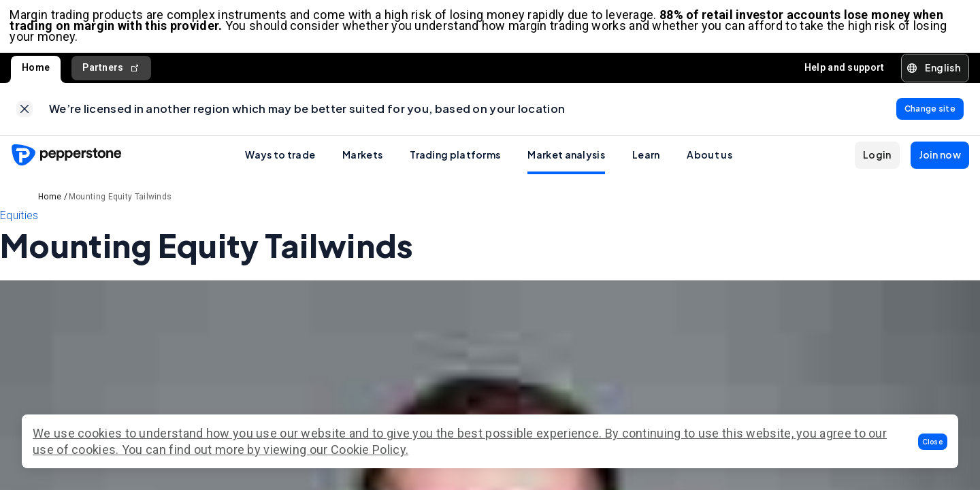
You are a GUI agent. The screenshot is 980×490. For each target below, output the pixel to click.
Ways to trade (280, 159)
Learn (646, 159)
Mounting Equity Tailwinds (120, 201)
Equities (19, 219)
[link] (24, 112)
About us (709, 159)
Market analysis (566, 159)
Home (36, 69)
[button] (933, 442)
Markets (362, 159)
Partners (111, 70)
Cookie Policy (368, 450)
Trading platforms (455, 159)
